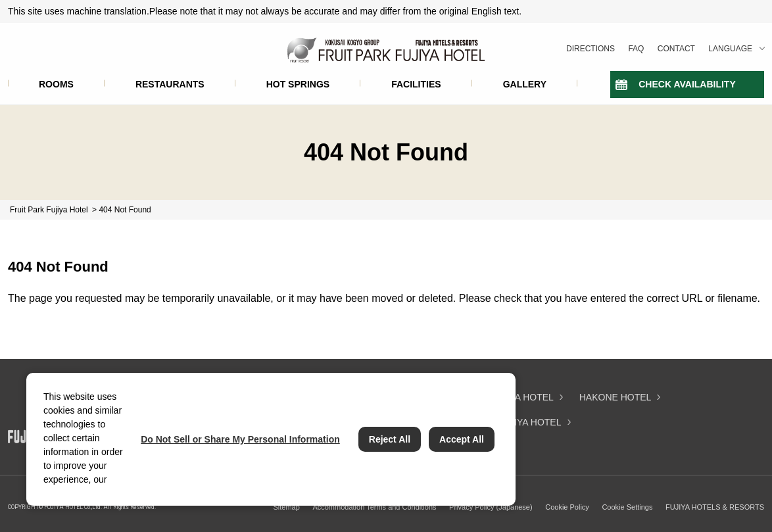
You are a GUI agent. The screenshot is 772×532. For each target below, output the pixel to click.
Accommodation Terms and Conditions (374, 507)
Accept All (462, 439)
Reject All (390, 439)
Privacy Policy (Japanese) (491, 507)
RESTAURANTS (170, 84)
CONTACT (676, 49)
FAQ (636, 49)
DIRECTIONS (591, 49)
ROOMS (56, 84)
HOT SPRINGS (298, 84)
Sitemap (286, 507)
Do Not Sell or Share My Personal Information (240, 439)
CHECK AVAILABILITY (687, 84)
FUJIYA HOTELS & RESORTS (715, 507)
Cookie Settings (627, 507)
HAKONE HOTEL (615, 397)
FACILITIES (416, 84)
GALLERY (525, 84)
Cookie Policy (567, 507)
